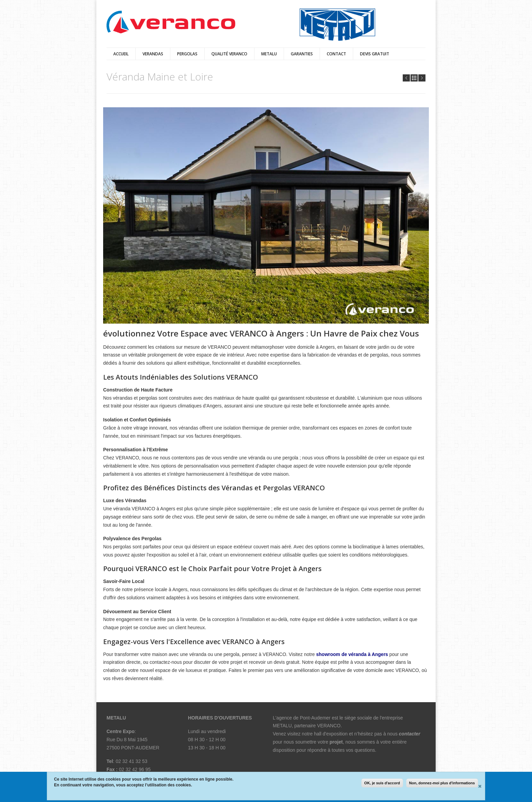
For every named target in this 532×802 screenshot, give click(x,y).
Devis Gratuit (375, 54)
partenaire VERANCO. (319, 726)
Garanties (302, 54)
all (414, 78)
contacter (410, 734)
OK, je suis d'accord (382, 783)
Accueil (121, 54)
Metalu (269, 54)
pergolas (187, 54)
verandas (153, 54)
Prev (406, 78)
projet (336, 742)
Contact (336, 54)
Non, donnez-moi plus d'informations (442, 783)
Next (422, 78)
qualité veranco (229, 54)
